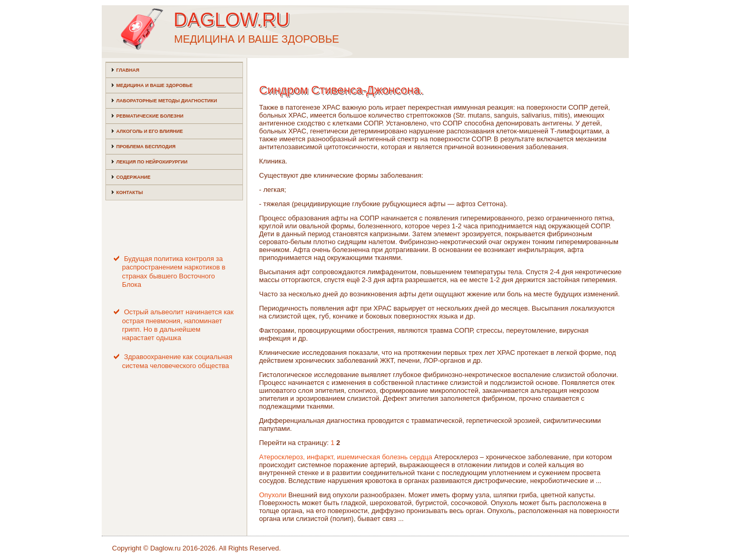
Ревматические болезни (150, 116)
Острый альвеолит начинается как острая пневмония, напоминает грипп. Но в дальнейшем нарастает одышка (178, 325)
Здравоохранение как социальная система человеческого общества (177, 361)
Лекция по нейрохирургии (152, 162)
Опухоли (273, 495)
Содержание (134, 177)
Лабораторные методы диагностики (167, 101)
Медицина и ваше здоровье (155, 85)
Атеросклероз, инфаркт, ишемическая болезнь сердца (346, 457)
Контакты (130, 192)
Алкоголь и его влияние (150, 131)
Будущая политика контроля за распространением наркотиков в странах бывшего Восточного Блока (174, 272)
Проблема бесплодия (146, 147)
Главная (128, 70)
